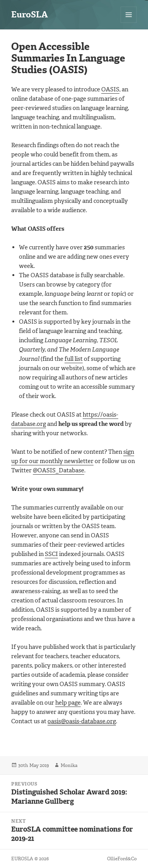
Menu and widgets (129, 23)
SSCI (51, 554)
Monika (69, 765)
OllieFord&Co (122, 859)
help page (68, 703)
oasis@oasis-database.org (82, 721)
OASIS (110, 89)
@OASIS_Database (59, 470)
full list (74, 359)
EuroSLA (30, 15)
